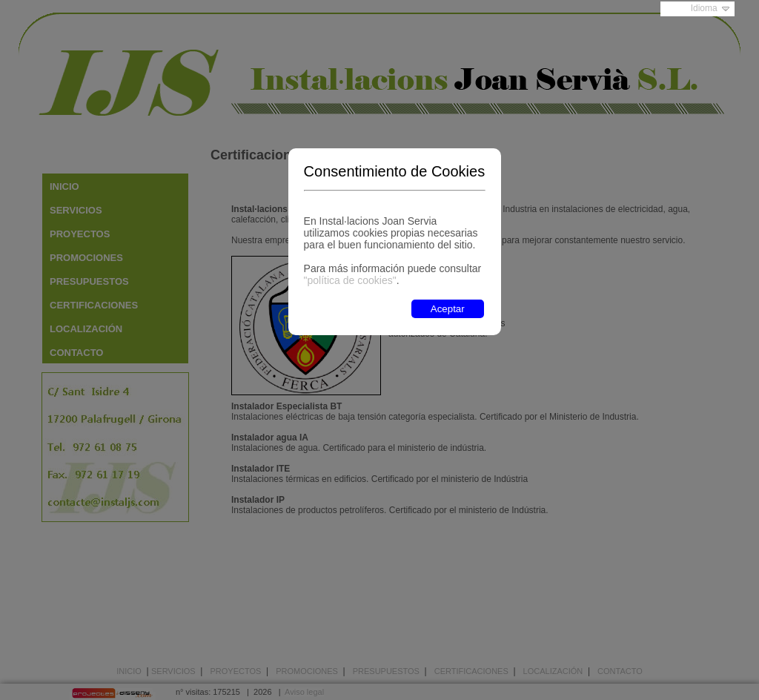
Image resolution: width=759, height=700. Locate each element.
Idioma (704, 8)
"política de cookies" (350, 280)
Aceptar (448, 309)
